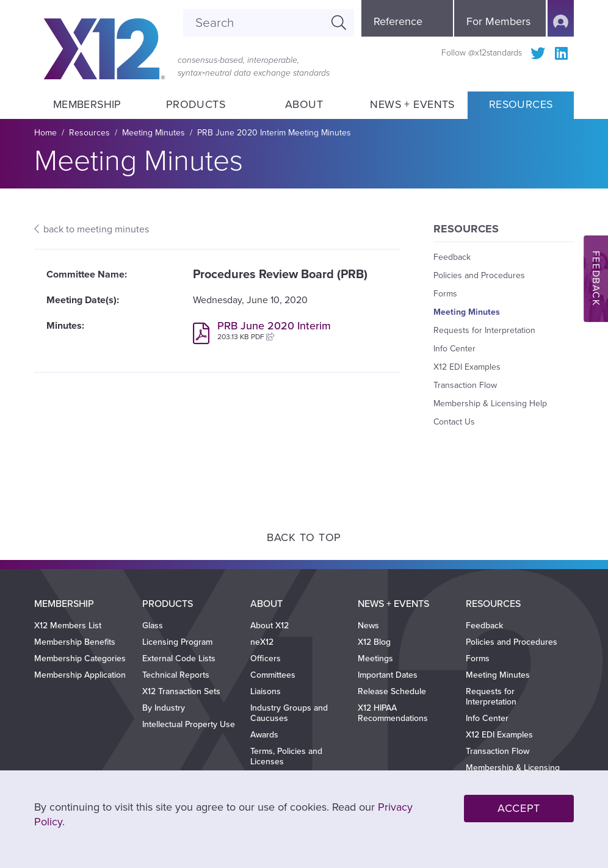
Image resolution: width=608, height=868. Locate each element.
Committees (273, 675)
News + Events (412, 105)
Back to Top (304, 537)
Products (196, 105)
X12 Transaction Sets (181, 691)
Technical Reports (176, 675)
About (304, 105)
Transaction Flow (465, 385)
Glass (153, 626)
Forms (445, 294)
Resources (521, 105)
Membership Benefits (75, 642)
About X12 (270, 626)
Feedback (452, 257)
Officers (266, 658)
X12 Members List (68, 626)
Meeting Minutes (154, 133)
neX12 (262, 642)
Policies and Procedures (479, 275)
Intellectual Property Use (189, 724)
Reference (398, 21)
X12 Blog (374, 642)
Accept (519, 808)
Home (45, 133)
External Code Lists (179, 658)
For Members (498, 21)
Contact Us (454, 422)
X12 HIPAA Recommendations (393, 713)
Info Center (454, 349)
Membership (87, 105)
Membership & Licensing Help (490, 404)
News (368, 626)
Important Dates (388, 675)
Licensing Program (177, 642)
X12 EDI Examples (467, 367)
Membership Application (80, 675)
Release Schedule (392, 691)
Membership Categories (80, 658)
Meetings (375, 658)
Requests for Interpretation (484, 330)
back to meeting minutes (96, 229)
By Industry (164, 708)
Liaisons (266, 691)
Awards (264, 735)
